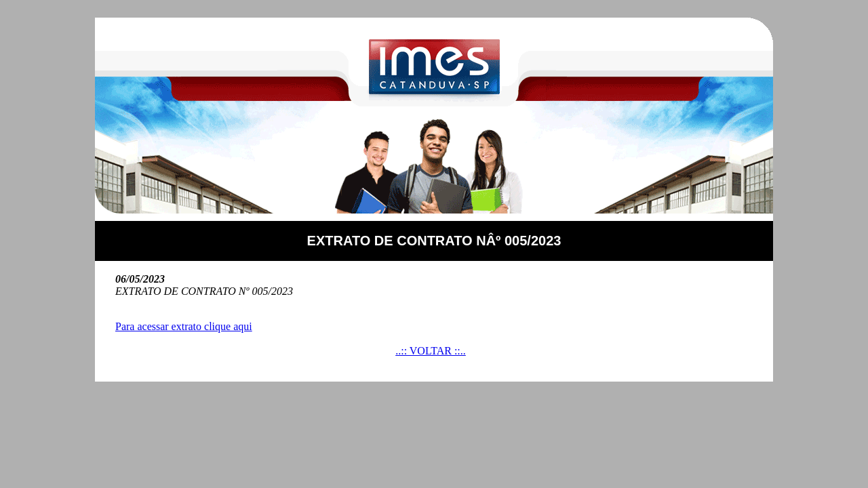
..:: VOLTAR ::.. (431, 351)
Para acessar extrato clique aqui (184, 326)
